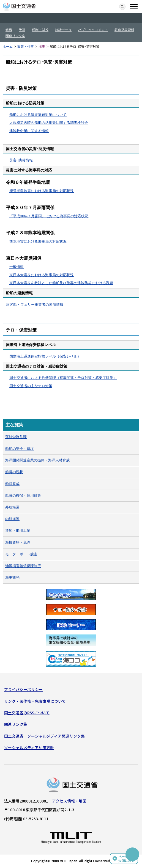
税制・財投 (40, 30)
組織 (9, 30)
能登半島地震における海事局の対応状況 (42, 191)
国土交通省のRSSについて (27, 713)
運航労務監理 (16, 437)
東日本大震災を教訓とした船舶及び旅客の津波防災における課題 (61, 283)
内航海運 (12, 519)
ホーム (8, 47)
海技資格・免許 (18, 542)
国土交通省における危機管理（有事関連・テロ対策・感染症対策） (63, 378)
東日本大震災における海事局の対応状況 (42, 275)
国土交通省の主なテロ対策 (31, 386)
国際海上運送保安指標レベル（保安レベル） (45, 356)
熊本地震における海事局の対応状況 (38, 242)
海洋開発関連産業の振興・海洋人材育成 (37, 460)
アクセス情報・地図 (69, 801)
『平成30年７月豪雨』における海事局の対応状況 (49, 216)
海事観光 (12, 577)
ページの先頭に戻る (127, 859)
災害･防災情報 (21, 160)
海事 (42, 47)
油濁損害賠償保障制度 (23, 566)
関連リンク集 (15, 36)
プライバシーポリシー (23, 689)
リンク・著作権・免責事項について (35, 701)
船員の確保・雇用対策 (23, 496)
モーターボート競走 (21, 554)
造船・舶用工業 (18, 531)
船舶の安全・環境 (20, 449)
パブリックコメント (93, 30)
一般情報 (17, 267)
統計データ (63, 30)
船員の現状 (14, 472)
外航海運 (12, 507)
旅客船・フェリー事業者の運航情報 (35, 305)
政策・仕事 (26, 47)
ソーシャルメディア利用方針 (29, 747)
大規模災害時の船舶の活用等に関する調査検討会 (49, 123)
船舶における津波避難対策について (38, 115)
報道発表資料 (124, 30)
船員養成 (12, 484)
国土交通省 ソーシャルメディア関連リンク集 (44, 736)
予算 (22, 30)
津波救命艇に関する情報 (29, 131)
